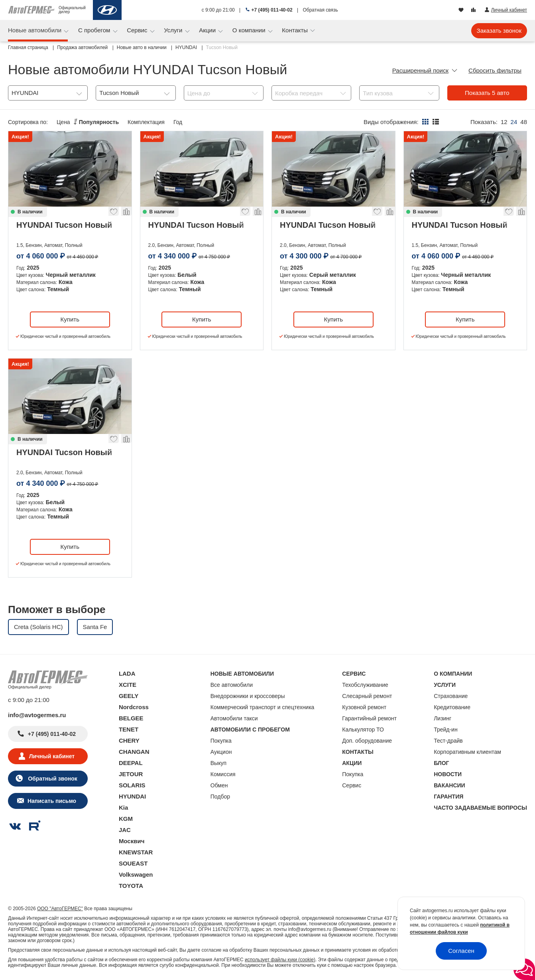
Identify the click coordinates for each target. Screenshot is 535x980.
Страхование (451, 696)
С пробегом (95, 30)
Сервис (138, 30)
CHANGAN (134, 752)
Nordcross (134, 707)
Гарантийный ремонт (369, 718)
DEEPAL (131, 763)
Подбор (220, 797)
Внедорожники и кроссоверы (248, 696)
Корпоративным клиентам (467, 752)
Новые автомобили (35, 30)
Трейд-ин (446, 730)
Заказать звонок (499, 31)
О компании (250, 30)
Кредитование (452, 707)
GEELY (129, 696)
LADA (127, 673)
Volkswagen (136, 875)
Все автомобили (232, 685)
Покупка (221, 741)
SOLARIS (132, 785)
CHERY (129, 740)
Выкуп (218, 763)
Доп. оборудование (367, 741)
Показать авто (487, 93)
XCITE (128, 685)
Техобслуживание (365, 685)
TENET (129, 729)
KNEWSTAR (136, 852)
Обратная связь (320, 10)
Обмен (219, 785)
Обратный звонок (52, 779)
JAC (125, 830)
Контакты (296, 30)
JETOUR (131, 774)
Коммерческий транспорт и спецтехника (263, 707)
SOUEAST (133, 863)
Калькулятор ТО (363, 730)
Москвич (132, 841)
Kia (123, 807)
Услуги (174, 30)
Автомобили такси (234, 718)
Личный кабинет (52, 756)
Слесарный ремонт (367, 696)
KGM (126, 819)
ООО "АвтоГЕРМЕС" (60, 909)
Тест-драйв (448, 741)
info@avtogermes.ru (37, 715)
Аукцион (221, 752)
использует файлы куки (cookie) (280, 960)
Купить (70, 319)
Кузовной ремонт (364, 707)
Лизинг (443, 718)
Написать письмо (52, 801)
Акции (208, 30)
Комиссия (223, 774)
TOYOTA (131, 886)
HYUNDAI (132, 796)
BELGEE (131, 718)
